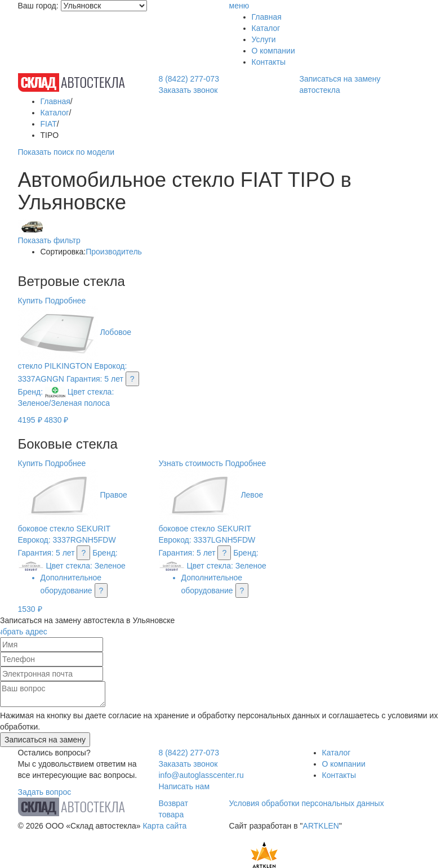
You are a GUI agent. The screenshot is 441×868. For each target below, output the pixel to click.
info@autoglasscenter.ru (201, 775)
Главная (267, 17)
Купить (30, 301)
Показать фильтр (49, 240)
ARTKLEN (321, 826)
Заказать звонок (188, 90)
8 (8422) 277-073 (189, 79)
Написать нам (184, 786)
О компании (273, 51)
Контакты (269, 62)
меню (239, 6)
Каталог (266, 28)
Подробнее (66, 301)
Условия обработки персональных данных (307, 803)
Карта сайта (164, 826)
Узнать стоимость (191, 463)
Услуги (264, 39)
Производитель (114, 252)
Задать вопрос (45, 792)
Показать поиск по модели (66, 152)
